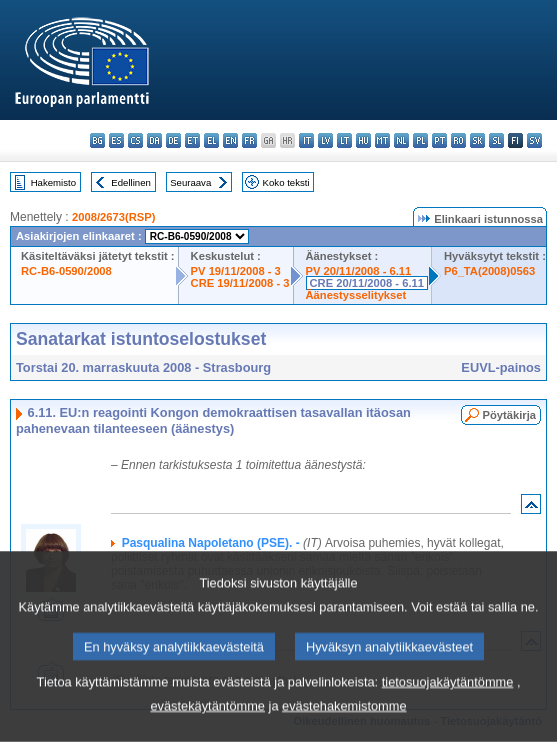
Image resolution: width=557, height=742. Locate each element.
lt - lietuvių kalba (344, 140)
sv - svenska (534, 140)
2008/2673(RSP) (113, 217)
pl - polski (420, 140)
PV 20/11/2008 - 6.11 (359, 271)
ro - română (458, 140)
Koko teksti (286, 182)
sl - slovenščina (496, 140)
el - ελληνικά (211, 140)
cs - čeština (135, 140)
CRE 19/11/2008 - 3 (240, 283)
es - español (116, 140)
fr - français (249, 140)
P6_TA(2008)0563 (489, 271)
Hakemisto (53, 182)
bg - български (97, 140)
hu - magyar (363, 140)
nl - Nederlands (401, 140)
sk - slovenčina (477, 140)
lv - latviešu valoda (325, 140)
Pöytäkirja (509, 415)
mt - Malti (382, 140)
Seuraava (190, 182)
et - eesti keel (192, 140)
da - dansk (154, 140)
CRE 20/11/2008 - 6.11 (367, 283)
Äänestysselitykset (356, 295)
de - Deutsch (173, 140)
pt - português (439, 140)
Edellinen (130, 182)
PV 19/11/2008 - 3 (236, 271)
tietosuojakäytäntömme (448, 706)
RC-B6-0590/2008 (66, 271)
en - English (230, 140)
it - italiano (306, 140)
